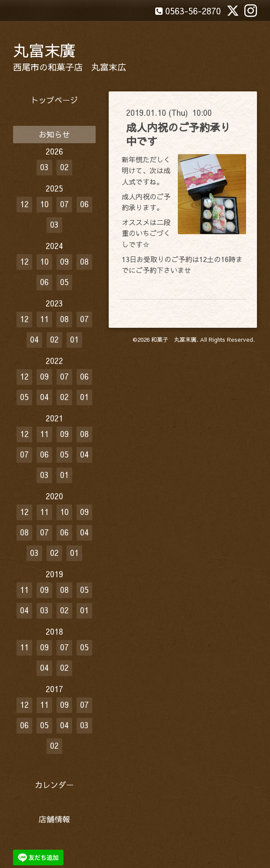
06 (84, 204)
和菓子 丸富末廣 (174, 340)
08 (84, 261)
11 (44, 319)
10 (44, 204)
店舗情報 (54, 819)
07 (64, 204)
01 (74, 339)
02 (64, 167)
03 (44, 167)
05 (64, 282)
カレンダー (54, 785)
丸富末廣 (44, 50)
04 (34, 339)
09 (64, 261)
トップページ (54, 100)
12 (24, 204)
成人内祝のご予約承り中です (178, 134)
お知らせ (54, 134)
